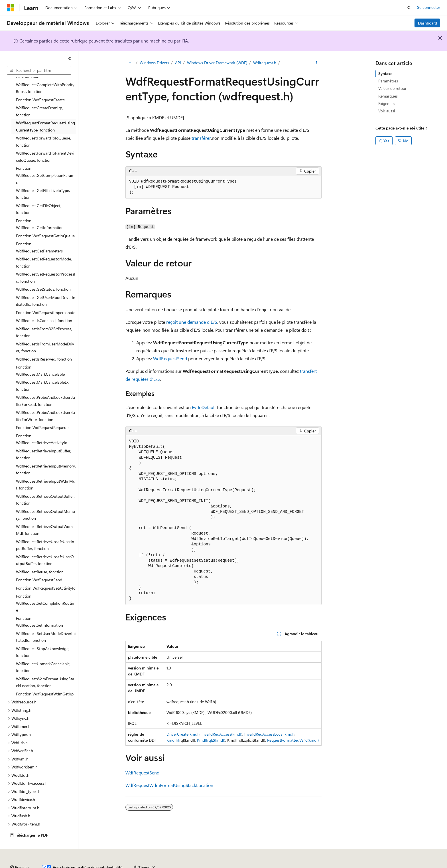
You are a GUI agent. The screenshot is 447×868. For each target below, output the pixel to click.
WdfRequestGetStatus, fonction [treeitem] (43, 273)
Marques (395, 865)
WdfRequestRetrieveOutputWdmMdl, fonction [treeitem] (44, 514)
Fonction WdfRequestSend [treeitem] (39, 564)
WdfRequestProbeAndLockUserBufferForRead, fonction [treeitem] (45, 385)
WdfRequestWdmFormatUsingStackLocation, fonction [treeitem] (45, 667)
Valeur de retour (392, 88)
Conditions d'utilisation (328, 865)
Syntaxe (385, 73)
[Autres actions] (317, 63)
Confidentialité (192, 865)
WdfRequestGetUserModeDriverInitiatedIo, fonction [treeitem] (46, 285)
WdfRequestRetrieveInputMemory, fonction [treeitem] (46, 454)
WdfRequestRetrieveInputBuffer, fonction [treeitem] (44, 439)
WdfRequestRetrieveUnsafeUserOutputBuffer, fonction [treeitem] (45, 545)
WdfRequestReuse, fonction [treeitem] (40, 556)
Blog (135, 865)
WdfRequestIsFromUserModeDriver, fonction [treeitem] (45, 332)
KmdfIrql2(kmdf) (211, 740)
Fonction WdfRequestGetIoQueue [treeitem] (45, 220)
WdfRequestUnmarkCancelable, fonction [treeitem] (43, 651)
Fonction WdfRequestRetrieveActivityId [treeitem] (42, 424)
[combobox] (39, 70)
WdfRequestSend (170, 358)
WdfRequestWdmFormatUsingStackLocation (169, 785)
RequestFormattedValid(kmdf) (293, 740)
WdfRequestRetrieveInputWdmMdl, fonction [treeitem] (46, 469)
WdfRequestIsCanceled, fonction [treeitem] (44, 305)
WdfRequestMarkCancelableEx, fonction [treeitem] (43, 370)
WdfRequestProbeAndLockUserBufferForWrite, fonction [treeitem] (45, 400)
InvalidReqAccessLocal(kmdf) (269, 734)
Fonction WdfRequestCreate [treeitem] (40, 84)
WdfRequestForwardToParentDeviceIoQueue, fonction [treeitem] (45, 141)
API (178, 63)
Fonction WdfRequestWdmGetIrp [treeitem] (45, 678)
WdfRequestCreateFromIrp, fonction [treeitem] (39, 96)
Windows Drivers (154, 63)
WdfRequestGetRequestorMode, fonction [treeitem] (44, 247)
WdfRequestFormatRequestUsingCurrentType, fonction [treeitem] (45, 111)
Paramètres (388, 81)
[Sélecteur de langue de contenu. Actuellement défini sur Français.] (20, 852)
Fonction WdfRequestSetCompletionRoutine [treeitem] (45, 587)
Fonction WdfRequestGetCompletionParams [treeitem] (45, 159)
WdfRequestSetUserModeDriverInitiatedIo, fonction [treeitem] (46, 621)
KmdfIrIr (174, 740)
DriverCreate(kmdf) (183, 734)
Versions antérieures (106, 865)
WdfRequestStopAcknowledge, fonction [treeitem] (43, 636)
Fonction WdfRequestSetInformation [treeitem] (39, 606)
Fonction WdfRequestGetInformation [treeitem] (40, 209)
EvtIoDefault (204, 407)
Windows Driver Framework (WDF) (217, 63)
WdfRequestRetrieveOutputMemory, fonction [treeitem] (45, 499)
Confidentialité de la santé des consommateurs (257, 865)
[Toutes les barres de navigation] (130, 63)
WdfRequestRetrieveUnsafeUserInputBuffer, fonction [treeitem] (45, 529)
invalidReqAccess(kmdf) (222, 734)
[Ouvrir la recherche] (409, 8)
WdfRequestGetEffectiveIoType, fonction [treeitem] (43, 178)
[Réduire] (70, 58)
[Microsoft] (11, 8)
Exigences (387, 103)
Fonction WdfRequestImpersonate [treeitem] (46, 297)
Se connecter (429, 7)
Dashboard (427, 23)
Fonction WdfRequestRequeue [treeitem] (42, 412)
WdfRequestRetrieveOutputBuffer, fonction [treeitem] (45, 484)
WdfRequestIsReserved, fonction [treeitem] (44, 343)
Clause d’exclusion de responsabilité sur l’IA (44, 865)
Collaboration (161, 865)
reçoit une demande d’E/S (192, 322)
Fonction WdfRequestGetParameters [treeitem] (39, 232)
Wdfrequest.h (265, 63)
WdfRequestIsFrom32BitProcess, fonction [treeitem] (44, 317)
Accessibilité (366, 865)
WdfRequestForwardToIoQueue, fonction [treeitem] (43, 126)
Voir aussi (387, 111)
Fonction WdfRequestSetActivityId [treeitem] (46, 572)
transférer (201, 138)
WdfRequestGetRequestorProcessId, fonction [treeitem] (46, 262)
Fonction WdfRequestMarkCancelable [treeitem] (40, 355)
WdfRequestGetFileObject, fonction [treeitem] (39, 193)
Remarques (388, 96)
